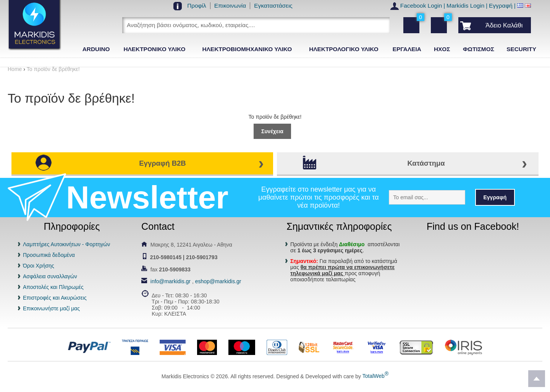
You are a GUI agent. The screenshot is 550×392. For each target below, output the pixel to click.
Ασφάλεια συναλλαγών (50, 276)
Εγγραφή (501, 6)
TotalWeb (375, 376)
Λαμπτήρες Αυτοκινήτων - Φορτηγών (66, 244)
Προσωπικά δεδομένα (49, 255)
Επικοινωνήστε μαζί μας (51, 308)
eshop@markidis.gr (218, 281)
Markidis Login (465, 6)
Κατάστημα (426, 163)
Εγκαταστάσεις (273, 6)
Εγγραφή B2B (162, 163)
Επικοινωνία (230, 6)
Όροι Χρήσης (39, 266)
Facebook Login (421, 6)
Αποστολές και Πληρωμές (53, 287)
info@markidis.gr (171, 281)
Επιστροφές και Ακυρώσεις (55, 298)
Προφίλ (197, 6)
